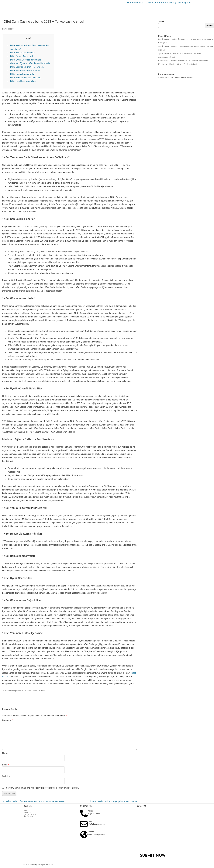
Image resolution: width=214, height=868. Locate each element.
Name (6, 753)
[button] (167, 3)
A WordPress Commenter (169, 77)
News (26, 691)
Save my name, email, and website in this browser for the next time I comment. (42, 788)
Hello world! (188, 77)
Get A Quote (184, 3)
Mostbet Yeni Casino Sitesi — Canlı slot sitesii (178, 64)
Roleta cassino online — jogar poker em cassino (114, 801)
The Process (150, 3)
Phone (90, 811)
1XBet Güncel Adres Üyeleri (22, 56)
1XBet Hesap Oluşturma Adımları (25, 70)
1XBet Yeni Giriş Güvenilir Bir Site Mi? (27, 67)
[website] (84, 834)
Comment (8, 720)
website (91, 832)
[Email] (84, 824)
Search (161, 21)
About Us (138, 3)
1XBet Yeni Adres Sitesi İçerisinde (25, 78)
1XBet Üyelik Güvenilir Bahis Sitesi (26, 60)
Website (6, 776)
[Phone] (84, 814)
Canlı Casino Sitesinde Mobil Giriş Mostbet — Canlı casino (183, 61)
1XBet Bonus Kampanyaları (22, 74)
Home (130, 3)
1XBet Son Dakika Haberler (22, 53)
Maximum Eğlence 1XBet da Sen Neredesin (30, 63)
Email (6, 765)
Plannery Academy (166, 3)
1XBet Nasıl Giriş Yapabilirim (23, 81)
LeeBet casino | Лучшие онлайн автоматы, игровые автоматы (33, 801)
